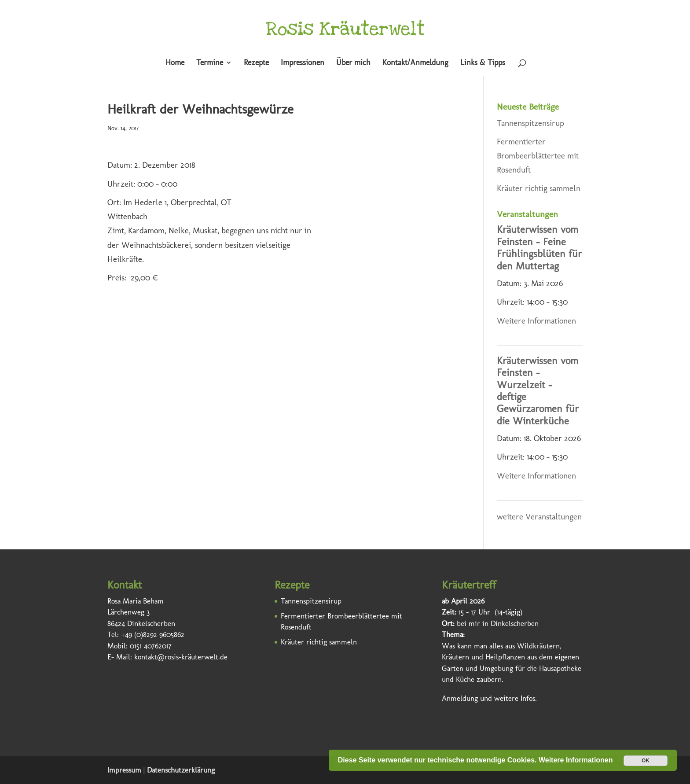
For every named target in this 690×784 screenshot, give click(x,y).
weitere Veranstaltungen (539, 517)
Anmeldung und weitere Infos (488, 698)
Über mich (353, 63)
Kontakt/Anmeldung (415, 63)
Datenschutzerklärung (181, 770)
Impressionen (303, 63)
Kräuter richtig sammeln (539, 188)
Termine (210, 63)
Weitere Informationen (536, 321)
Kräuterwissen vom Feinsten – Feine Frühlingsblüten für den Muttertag (539, 248)
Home (175, 63)
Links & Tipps (483, 63)
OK (646, 761)
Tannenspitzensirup (530, 123)
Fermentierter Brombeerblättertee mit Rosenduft (538, 156)
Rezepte (256, 63)
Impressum (124, 770)
